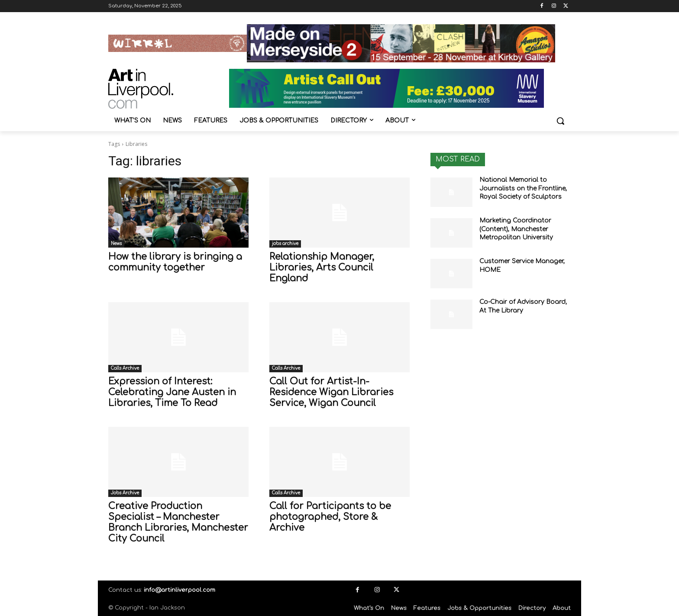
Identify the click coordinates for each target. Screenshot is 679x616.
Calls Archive (125, 368)
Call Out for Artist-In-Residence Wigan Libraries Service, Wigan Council (331, 392)
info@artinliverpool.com (179, 590)
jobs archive (285, 243)
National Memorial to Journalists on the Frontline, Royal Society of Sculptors (523, 188)
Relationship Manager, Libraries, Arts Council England (322, 268)
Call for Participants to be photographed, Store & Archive (330, 517)
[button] (560, 121)
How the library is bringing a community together (175, 262)
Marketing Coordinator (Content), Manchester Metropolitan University (516, 229)
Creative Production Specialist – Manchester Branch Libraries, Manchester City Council (178, 522)
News (116, 243)
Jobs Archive (125, 493)
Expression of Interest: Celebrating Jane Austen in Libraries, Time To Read (172, 392)
